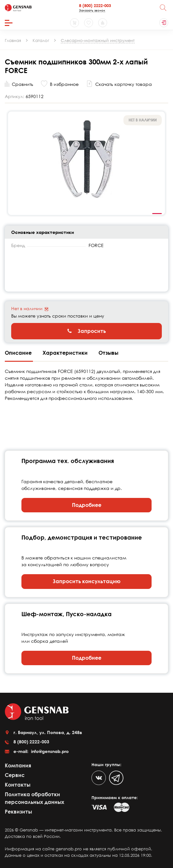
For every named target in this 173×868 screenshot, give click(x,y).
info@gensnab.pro (49, 751)
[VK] (99, 778)
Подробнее (87, 505)
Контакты (18, 785)
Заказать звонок (92, 10)
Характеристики (66, 353)
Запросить (87, 331)
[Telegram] (116, 778)
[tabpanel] (86, 163)
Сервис (15, 775)
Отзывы (108, 353)
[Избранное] (89, 23)
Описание (19, 353)
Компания (18, 765)
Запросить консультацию (87, 581)
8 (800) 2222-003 (95, 5)
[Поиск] (163, 8)
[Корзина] (75, 23)
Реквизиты (18, 812)
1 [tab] (157, 214)
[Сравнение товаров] (103, 23)
